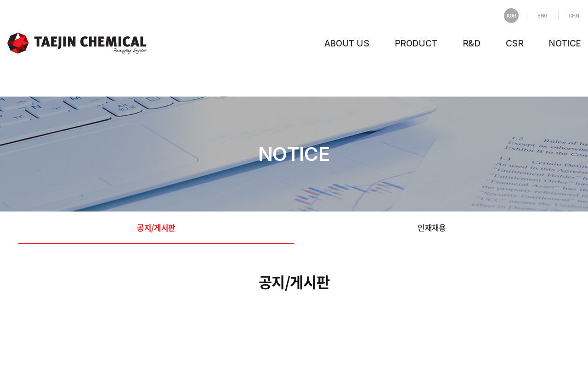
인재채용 (432, 227)
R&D (472, 43)
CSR (515, 43)
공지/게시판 (156, 227)
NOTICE (565, 43)
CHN (574, 16)
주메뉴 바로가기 (0, 0)
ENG (542, 16)
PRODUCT (416, 43)
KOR (511, 16)
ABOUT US (347, 43)
